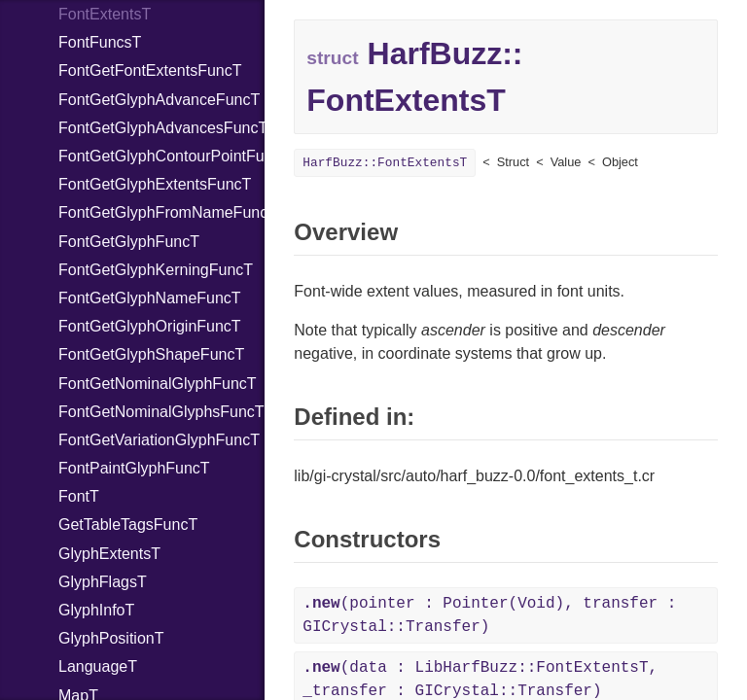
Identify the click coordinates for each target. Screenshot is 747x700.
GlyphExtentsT (109, 554)
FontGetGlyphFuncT (129, 242)
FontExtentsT (105, 14)
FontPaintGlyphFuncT (134, 468)
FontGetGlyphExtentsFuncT (155, 184)
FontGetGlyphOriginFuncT (150, 326)
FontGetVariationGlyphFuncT (159, 440)
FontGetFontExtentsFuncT (150, 70)
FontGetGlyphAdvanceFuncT (159, 100)
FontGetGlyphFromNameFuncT (161, 212)
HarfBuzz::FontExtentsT (385, 163)
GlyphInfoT (96, 610)
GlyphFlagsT (103, 582)
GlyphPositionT (111, 638)
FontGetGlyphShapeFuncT (151, 354)
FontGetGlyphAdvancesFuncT (161, 128)
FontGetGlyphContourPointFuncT (161, 156)
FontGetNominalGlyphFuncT (158, 384)
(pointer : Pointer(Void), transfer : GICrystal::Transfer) (489, 615)
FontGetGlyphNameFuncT (150, 298)
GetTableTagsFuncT (128, 525)
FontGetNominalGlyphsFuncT (161, 412)
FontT (79, 496)
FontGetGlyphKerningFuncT (156, 270)
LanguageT (98, 666)
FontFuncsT (100, 42)
